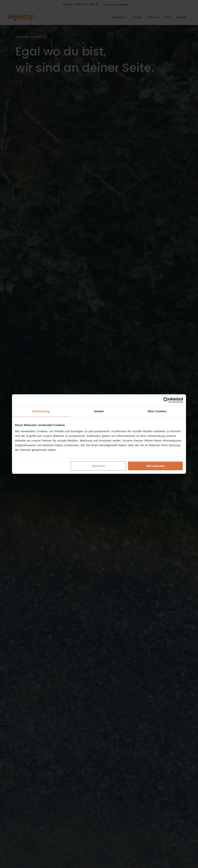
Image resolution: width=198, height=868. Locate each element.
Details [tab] (99, 411)
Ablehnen (98, 466)
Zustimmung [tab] (41, 411)
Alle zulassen (155, 466)
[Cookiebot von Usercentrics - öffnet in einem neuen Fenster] (166, 400)
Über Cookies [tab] (157, 411)
